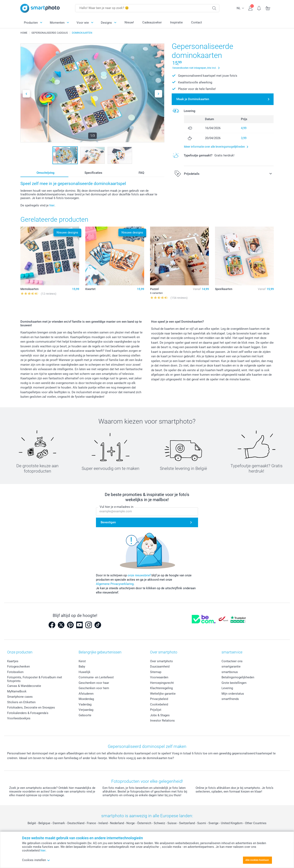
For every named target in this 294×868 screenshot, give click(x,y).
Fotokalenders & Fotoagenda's (28, 713)
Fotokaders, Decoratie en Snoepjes (31, 707)
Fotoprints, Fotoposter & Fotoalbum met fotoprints (35, 679)
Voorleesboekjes (19, 718)
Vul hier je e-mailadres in (116, 507)
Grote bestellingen (234, 683)
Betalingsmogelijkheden (238, 677)
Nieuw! (129, 22)
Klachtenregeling (161, 688)
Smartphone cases (20, 697)
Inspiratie (176, 22)
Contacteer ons (232, 661)
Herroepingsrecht (162, 683)
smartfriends (230, 699)
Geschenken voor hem (94, 688)
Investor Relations (162, 721)
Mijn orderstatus (233, 694)
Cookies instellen (36, 860)
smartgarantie (231, 666)
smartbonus (230, 672)
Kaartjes (13, 661)
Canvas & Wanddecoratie (24, 686)
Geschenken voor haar (94, 683)
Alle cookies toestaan (257, 860)
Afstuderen (86, 694)
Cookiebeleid (159, 704)
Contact (197, 22)
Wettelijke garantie (163, 694)
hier (52, 205)
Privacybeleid (159, 699)
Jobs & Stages (160, 715)
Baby (82, 666)
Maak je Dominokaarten (193, 99)
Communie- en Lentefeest (96, 677)
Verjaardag (86, 710)
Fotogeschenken (18, 666)
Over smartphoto (161, 661)
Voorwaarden (159, 677)
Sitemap (156, 672)
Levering (227, 688)
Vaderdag (85, 704)
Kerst (82, 661)
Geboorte (85, 715)
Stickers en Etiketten (21, 702)
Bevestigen (108, 522)
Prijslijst (156, 710)
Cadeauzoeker (152, 22)
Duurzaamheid (160, 666)
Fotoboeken (15, 672)
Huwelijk (85, 672)
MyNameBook (17, 691)
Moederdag (86, 699)
